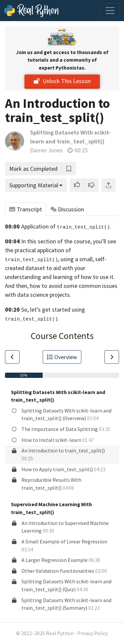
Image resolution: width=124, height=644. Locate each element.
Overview (62, 357)
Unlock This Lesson (62, 81)
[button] (77, 185)
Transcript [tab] (26, 209)
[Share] (108, 185)
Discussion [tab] (67, 209)
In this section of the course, (56, 241)
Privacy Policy (93, 633)
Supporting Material (34, 185)
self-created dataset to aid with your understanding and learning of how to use (57, 268)
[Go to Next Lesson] (112, 357)
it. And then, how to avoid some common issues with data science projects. (61, 286)
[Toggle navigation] (110, 11)
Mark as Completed (33, 169)
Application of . (66, 226)
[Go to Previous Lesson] (12, 357)
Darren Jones (46, 150)
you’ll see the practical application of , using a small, (61, 250)
